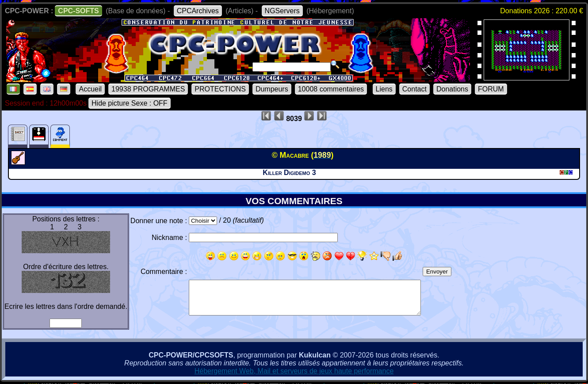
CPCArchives (198, 11)
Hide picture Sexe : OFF (130, 103)
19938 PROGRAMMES (148, 89)
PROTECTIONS (220, 89)
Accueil (90, 89)
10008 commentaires (331, 89)
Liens (384, 89)
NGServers (282, 11)
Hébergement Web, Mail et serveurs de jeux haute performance (294, 371)
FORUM (491, 89)
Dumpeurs (272, 89)
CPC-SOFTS (78, 11)
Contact (414, 89)
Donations (452, 89)
